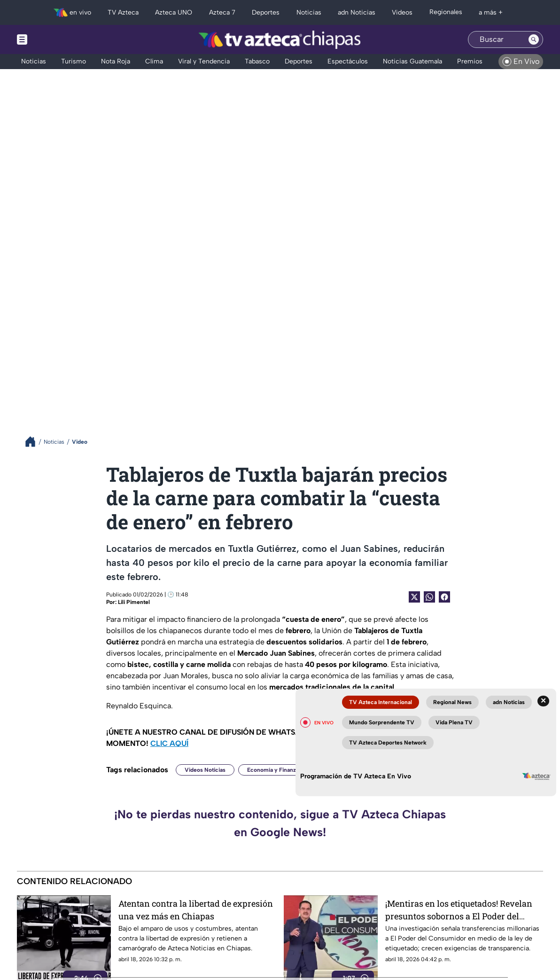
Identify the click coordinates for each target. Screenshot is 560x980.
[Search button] (534, 39)
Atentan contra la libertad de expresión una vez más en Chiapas (196, 910)
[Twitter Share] (414, 597)
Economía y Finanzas (274, 770)
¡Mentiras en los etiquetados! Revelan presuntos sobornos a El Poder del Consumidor (459, 910)
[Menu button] (54, 39)
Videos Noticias (205, 770)
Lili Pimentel (134, 602)
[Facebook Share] (444, 597)
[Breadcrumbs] (34, 442)
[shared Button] (429, 597)
